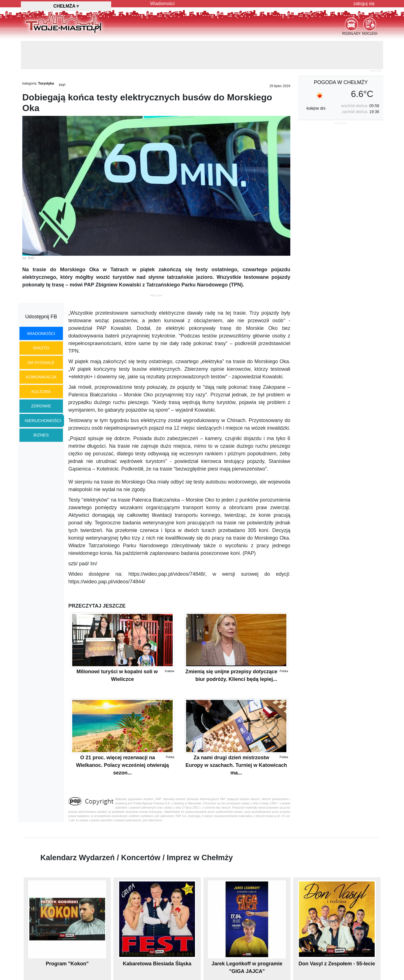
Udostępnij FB (41, 317)
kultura (41, 391)
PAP (62, 85)
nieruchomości (43, 421)
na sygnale (41, 362)
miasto (41, 348)
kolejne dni (316, 108)
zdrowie (41, 406)
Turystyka (46, 83)
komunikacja (41, 377)
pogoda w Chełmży (341, 82)
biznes (41, 435)
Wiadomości (162, 4)
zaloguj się (364, 4)
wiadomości (41, 333)
